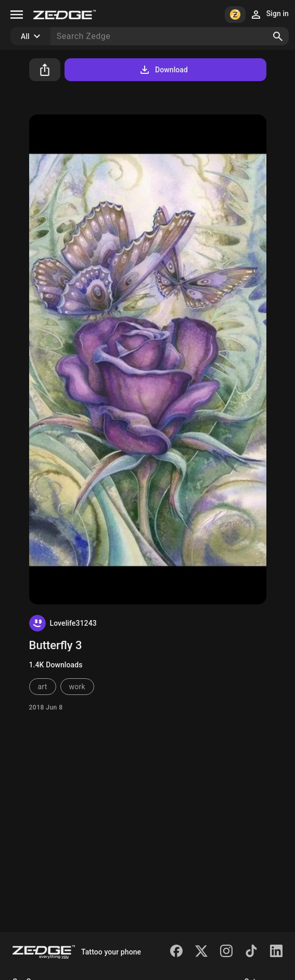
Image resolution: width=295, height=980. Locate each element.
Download (163, 70)
